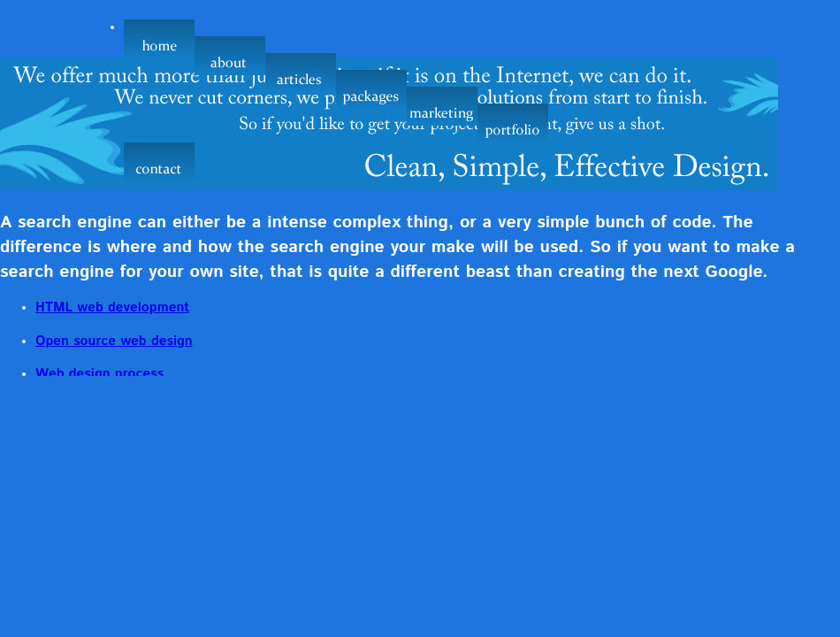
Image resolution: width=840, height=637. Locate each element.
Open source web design (114, 342)
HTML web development (112, 308)
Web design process (99, 374)
